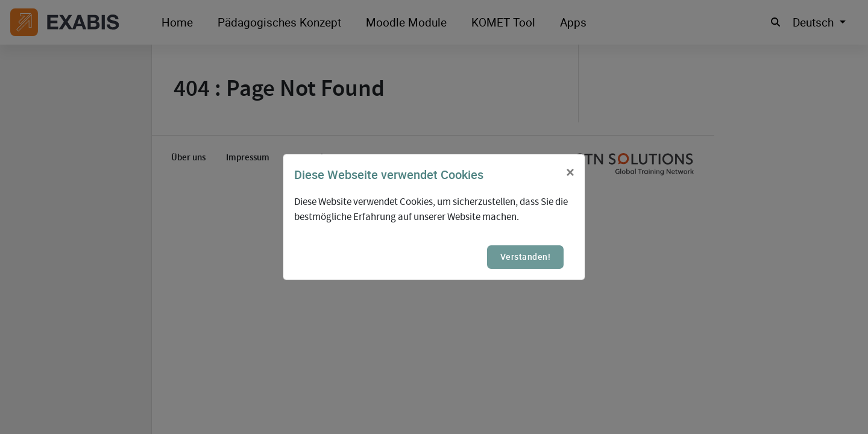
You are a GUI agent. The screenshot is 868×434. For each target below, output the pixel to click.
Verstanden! (526, 256)
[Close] (570, 173)
